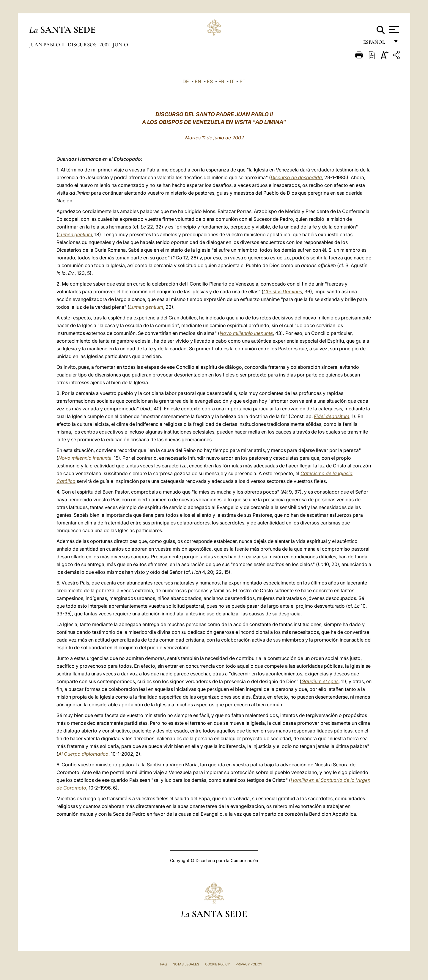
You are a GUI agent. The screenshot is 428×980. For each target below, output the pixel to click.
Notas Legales (186, 964)
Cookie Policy (217, 964)
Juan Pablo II (48, 45)
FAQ (163, 964)
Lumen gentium (75, 234)
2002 (105, 45)
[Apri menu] (393, 30)
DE (186, 81)
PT (243, 81)
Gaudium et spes (320, 681)
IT (232, 81)
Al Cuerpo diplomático (83, 754)
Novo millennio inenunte (246, 333)
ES (210, 81)
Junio (120, 45)
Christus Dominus (283, 292)
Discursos (83, 45)
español (376, 44)
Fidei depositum (332, 416)
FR (221, 81)
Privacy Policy (249, 964)
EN (198, 81)
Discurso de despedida (296, 177)
